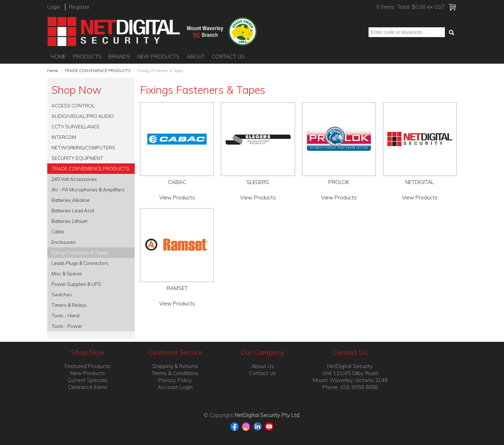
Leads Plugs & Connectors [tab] (80, 263)
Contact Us (228, 56)
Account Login (175, 387)
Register (79, 7)
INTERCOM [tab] (64, 137)
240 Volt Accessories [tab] (74, 179)
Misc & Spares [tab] (67, 273)
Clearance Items (88, 387)
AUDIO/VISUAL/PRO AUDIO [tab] (83, 116)
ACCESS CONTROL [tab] (73, 105)
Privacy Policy (175, 380)
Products (87, 56)
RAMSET (177, 288)
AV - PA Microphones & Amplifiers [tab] (88, 189)
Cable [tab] (58, 231)
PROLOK (339, 182)
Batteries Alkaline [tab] (71, 200)
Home (58, 56)
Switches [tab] (62, 294)
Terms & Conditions (175, 373)
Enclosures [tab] (64, 242)
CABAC (177, 182)
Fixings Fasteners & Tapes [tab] (80, 252)
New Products (158, 56)
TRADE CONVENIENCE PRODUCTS (97, 71)
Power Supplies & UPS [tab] (76, 284)
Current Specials (87, 380)
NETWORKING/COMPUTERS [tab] (83, 147)
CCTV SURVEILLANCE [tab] (76, 126)
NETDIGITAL (420, 182)
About (196, 56)
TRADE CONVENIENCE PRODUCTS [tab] (90, 168)
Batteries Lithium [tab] (69, 221)
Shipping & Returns (175, 366)
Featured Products (87, 366)
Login (54, 7)
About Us (263, 366)
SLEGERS (258, 182)
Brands (119, 56)
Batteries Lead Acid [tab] (73, 210)
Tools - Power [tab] (67, 326)
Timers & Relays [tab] (69, 305)
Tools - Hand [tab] (65, 315)
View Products (177, 197)
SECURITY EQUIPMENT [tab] (77, 158)
